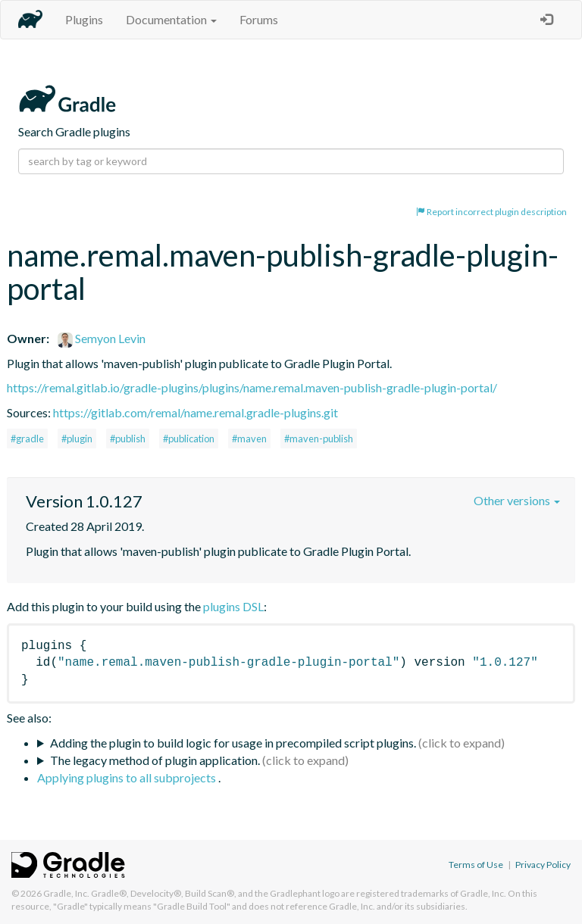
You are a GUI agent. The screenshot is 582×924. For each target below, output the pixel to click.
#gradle (27, 439)
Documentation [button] (171, 19)
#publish (128, 439)
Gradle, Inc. (66, 893)
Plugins (84, 19)
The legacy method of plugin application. (155, 760)
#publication (189, 439)
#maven (249, 439)
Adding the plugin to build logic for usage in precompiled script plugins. (233, 743)
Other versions (517, 500)
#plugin (77, 439)
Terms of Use (476, 865)
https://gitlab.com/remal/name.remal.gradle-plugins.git (196, 412)
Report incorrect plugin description (491, 212)
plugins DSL (233, 606)
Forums (259, 19)
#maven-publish (319, 439)
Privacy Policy (543, 865)
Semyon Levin (102, 338)
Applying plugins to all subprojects (128, 777)
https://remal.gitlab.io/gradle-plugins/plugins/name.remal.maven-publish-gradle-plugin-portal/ (252, 387)
